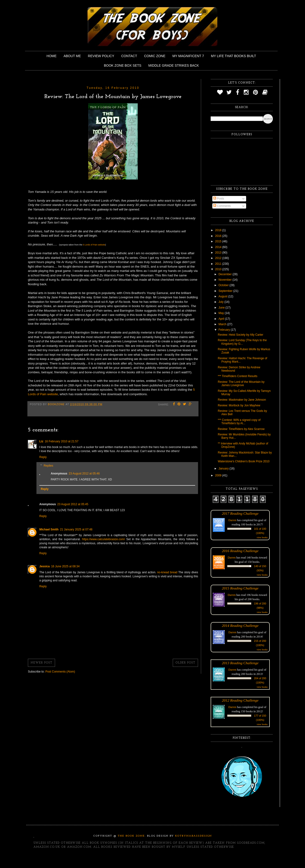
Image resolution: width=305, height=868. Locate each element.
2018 (219, 230)
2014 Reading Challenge (240, 626)
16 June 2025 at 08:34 (65, 566)
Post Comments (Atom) (60, 672)
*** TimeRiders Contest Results (238, 376)
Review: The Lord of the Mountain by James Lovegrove (241, 384)
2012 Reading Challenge (240, 700)
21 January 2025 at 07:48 (76, 529)
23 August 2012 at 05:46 (84, 474)
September (226, 291)
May (222, 313)
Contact (129, 56)
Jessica (44, 566)
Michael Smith (49, 529)
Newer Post (41, 663)
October (224, 285)
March (223, 324)
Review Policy (101, 56)
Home (51, 56)
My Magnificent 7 (188, 56)
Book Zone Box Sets (123, 65)
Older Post (185, 663)
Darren (232, 520)
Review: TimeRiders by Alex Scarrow (241, 429)
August (223, 296)
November (226, 280)
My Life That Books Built (233, 56)
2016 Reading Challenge (240, 551)
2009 (219, 475)
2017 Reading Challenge (240, 513)
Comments (222, 206)
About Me (72, 56)
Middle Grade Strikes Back (174, 65)
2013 (219, 253)
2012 (219, 258)
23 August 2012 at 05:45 (73, 504)
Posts (219, 199)
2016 (219, 236)
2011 (219, 264)
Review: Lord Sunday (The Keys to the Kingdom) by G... (242, 342)
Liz (41, 441)
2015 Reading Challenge (240, 588)
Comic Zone (155, 56)
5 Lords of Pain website (94, 245)
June (222, 308)
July (221, 302)
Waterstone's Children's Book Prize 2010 (244, 461)
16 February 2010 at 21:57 (62, 441)
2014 (219, 247)
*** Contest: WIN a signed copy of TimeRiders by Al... (239, 422)
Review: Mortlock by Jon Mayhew (239, 405)
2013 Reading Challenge (240, 663)
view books (262, 537)
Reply (43, 457)
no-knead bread (167, 572)
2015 (219, 241)
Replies (48, 466)
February (225, 330)
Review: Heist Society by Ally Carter (241, 335)
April (222, 319)
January (224, 469)
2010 (219, 269)
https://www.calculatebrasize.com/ (103, 539)
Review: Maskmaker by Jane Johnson (242, 400)
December (226, 274)
